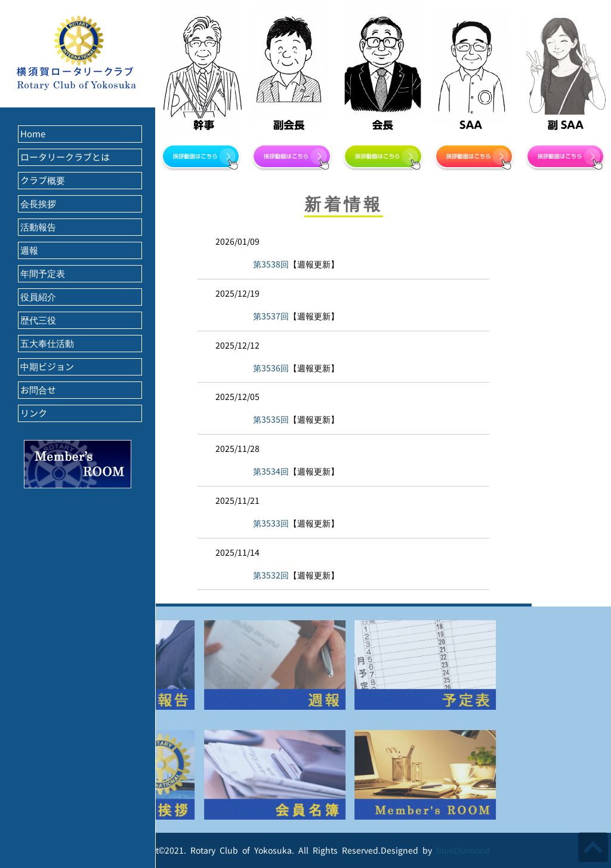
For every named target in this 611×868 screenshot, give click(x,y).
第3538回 (271, 264)
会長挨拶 (38, 204)
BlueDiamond (463, 850)
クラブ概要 (43, 181)
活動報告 (38, 227)
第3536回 (271, 368)
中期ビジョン (47, 367)
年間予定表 (43, 274)
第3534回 (271, 471)
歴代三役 (38, 320)
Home (33, 134)
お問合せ (38, 390)
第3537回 (271, 316)
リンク (34, 413)
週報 (29, 250)
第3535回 (271, 419)
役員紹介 (38, 297)
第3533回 (271, 523)
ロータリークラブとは (65, 157)
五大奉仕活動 (47, 344)
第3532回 (271, 575)
